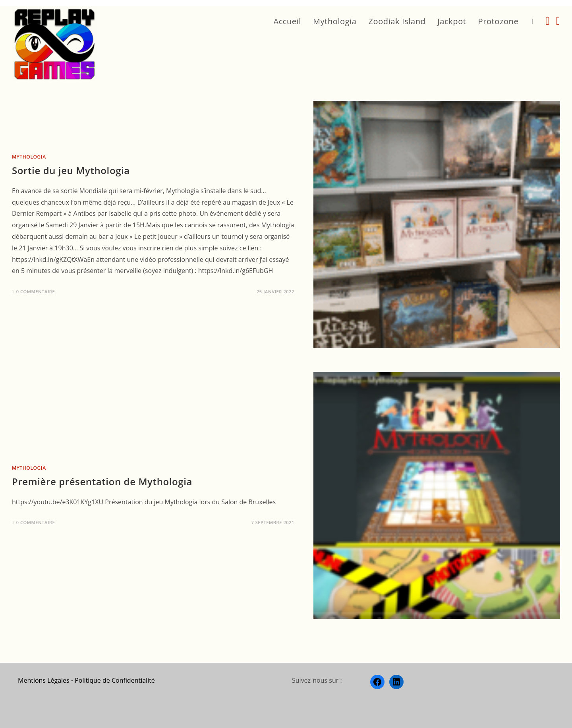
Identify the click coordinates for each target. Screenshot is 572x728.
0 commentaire (36, 291)
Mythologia (29, 157)
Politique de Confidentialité (115, 680)
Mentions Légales (44, 680)
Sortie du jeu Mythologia (71, 170)
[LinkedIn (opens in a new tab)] (558, 21)
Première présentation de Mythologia (102, 481)
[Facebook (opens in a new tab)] (548, 21)
